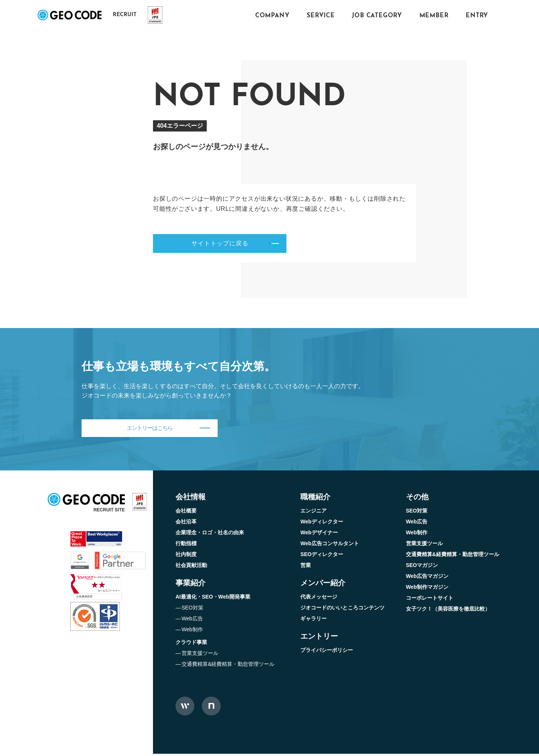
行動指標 (186, 546)
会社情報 (191, 499)
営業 (306, 567)
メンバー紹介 (323, 585)
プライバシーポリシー (327, 652)
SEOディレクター (322, 556)
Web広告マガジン (427, 578)
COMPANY (273, 16)
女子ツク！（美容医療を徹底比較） (448, 611)
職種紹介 (315, 499)
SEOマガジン (422, 567)
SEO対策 (192, 610)
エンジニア (313, 513)
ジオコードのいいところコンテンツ (342, 610)
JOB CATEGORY (377, 16)
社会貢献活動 (191, 567)
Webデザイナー (319, 535)
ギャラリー (313, 621)
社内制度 (186, 556)
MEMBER (434, 16)
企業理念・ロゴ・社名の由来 (210, 535)
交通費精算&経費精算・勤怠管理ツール (228, 666)
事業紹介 (191, 585)
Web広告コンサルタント (329, 546)
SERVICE (321, 16)
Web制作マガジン (427, 589)
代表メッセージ (319, 599)
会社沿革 (186, 524)
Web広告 (192, 621)
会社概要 (186, 513)
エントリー (319, 638)
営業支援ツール (200, 655)
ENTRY (477, 16)
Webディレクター (322, 524)
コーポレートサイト (430, 600)
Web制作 (192, 632)
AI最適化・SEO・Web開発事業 (213, 599)
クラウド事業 (191, 644)
